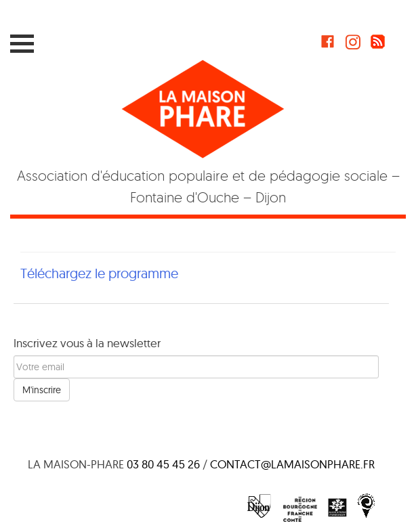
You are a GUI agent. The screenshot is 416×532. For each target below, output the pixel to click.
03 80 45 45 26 (163, 464)
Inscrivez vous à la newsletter (87, 343)
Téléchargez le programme (99, 273)
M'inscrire (42, 390)
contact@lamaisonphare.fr (292, 464)
